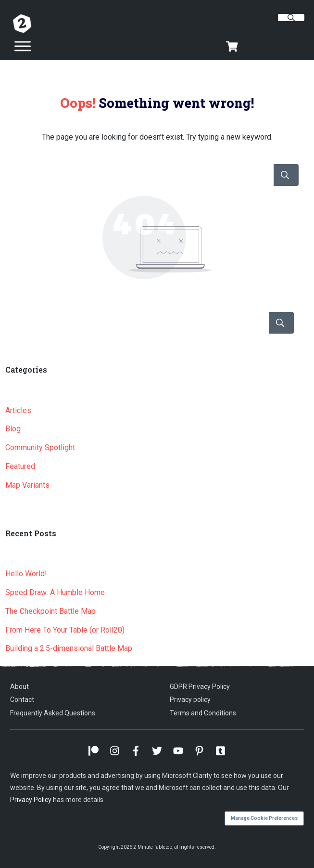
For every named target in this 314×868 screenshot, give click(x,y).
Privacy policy (190, 700)
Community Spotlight (40, 447)
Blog (13, 429)
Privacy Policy (31, 800)
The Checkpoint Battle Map (50, 611)
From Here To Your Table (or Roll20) (65, 630)
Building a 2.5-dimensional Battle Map (69, 648)
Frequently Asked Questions (53, 713)
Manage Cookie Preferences (264, 818)
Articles (18, 410)
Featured (20, 466)
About (19, 687)
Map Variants (27, 485)
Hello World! (26, 574)
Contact (22, 700)
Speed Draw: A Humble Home (55, 592)
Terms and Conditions (203, 713)
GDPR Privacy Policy (200, 687)
